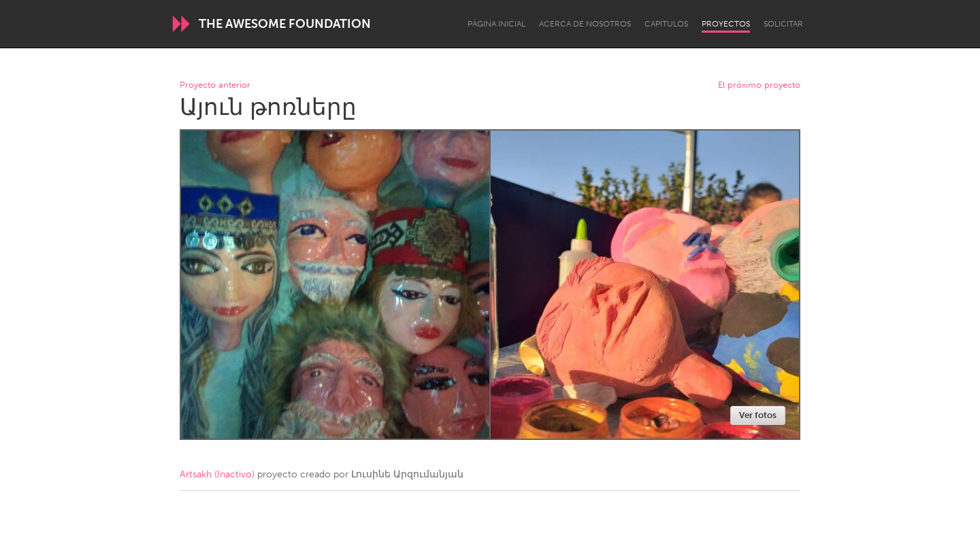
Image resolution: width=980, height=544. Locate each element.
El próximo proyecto (759, 85)
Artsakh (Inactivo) (217, 474)
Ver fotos (758, 415)
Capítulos (666, 24)
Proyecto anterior (215, 85)
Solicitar (783, 24)
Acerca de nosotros (585, 24)
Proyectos (726, 24)
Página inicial (496, 24)
